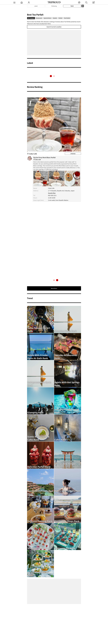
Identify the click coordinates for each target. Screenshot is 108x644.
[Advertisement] (54, 43)
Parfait (60, 18)
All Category (31, 18)
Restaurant (39, 18)
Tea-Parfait (67, 18)
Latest (36, 6)
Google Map (52, 193)
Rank (72, 6)
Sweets (55, 18)
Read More (54, 288)
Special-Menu (47, 18)
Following (54, 6)
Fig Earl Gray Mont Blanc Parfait (57, 159)
